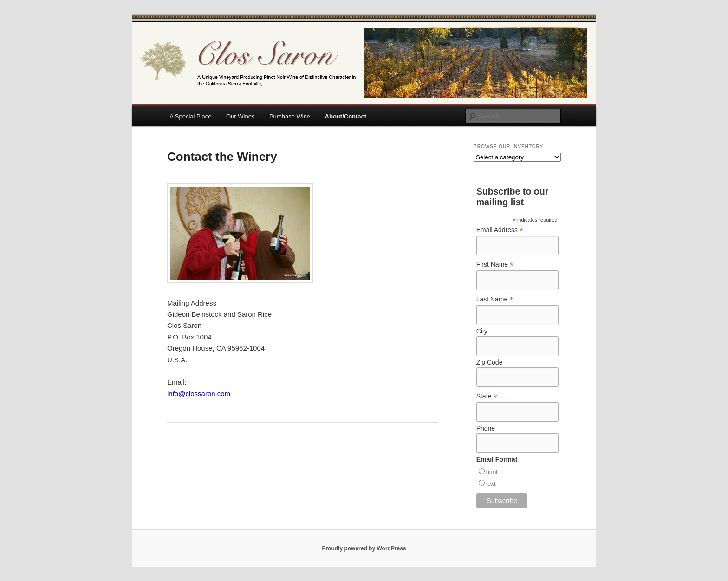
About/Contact (346, 116)
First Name (495, 264)
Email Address (500, 230)
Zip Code (490, 362)
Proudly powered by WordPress (364, 548)
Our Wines (240, 116)
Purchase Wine (290, 116)
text (491, 484)
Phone (486, 428)
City (482, 331)
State (487, 396)
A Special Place (190, 116)
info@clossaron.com (199, 394)
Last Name (495, 299)
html (492, 472)
